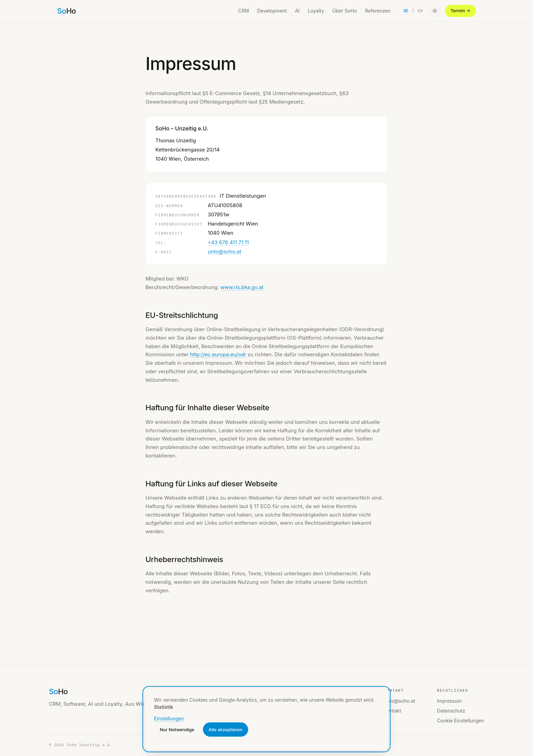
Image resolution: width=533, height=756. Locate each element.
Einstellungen (169, 718)
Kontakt (393, 711)
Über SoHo (345, 11)
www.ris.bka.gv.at (242, 287)
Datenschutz (451, 711)
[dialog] (266, 719)
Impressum (449, 701)
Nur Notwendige (177, 730)
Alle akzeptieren (226, 730)
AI (297, 11)
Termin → (460, 11)
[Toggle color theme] (435, 11)
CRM (244, 11)
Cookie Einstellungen (460, 721)
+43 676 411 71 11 (228, 242)
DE (406, 11)
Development (272, 11)
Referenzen (378, 11)
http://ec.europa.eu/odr (218, 354)
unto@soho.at (224, 251)
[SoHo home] (66, 11)
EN (420, 11)
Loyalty (316, 11)
